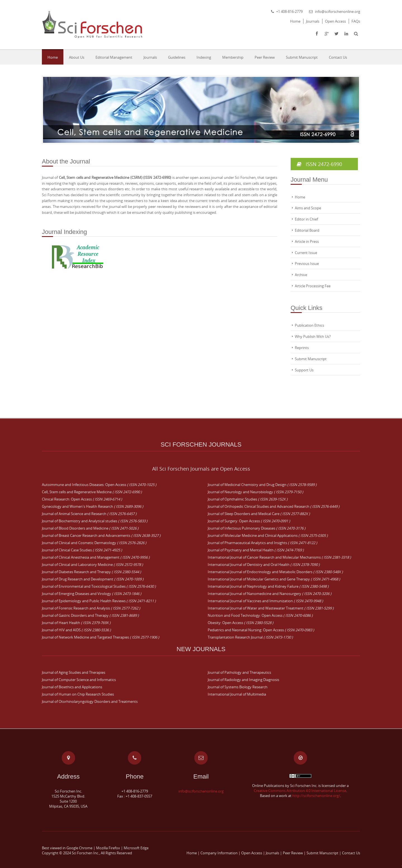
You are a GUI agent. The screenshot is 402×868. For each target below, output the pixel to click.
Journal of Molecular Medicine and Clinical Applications (268, 535)
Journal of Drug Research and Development (93, 579)
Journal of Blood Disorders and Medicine (90, 528)
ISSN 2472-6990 (324, 164)
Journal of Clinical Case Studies (82, 550)
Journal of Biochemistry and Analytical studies (95, 521)
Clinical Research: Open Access (82, 499)
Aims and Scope (308, 208)
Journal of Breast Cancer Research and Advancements (101, 535)
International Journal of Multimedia (237, 694)
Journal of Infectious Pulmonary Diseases (257, 528)
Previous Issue (307, 264)
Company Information (219, 853)
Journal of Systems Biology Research (238, 687)
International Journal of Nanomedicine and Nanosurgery (270, 594)
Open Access (335, 21)
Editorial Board (307, 230)
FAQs (356, 21)
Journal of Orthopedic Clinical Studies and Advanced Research (274, 506)
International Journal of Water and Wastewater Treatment (271, 608)
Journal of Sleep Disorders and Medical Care (259, 514)
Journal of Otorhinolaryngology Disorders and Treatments (90, 701)
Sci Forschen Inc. (85, 853)
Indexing (204, 57)
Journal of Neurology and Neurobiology (255, 492)
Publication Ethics (309, 325)
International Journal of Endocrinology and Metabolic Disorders (275, 572)
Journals (313, 21)
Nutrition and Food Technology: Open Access (260, 615)
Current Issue (306, 253)
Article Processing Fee (313, 286)
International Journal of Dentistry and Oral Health (264, 565)
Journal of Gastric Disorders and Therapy (90, 615)
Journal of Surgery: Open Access (249, 521)
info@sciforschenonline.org (338, 11)
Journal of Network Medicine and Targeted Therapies (100, 637)
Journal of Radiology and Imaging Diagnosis (243, 680)
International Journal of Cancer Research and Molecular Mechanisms (279, 557)
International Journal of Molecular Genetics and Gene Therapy (274, 579)
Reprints (302, 348)
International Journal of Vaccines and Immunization (265, 601)
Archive (301, 275)
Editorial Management (114, 57)
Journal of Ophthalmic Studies (248, 499)
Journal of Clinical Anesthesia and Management (96, 557)
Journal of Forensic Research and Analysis (91, 608)
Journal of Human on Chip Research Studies (78, 694)
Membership (233, 57)
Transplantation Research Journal (250, 637)
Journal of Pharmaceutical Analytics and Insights (262, 543)
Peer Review (265, 57)
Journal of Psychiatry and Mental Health (256, 550)
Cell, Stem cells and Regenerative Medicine (92, 492)
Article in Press (307, 241)
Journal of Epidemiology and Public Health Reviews (99, 601)
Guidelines (177, 57)
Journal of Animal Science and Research (89, 514)
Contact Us (338, 57)
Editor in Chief (306, 219)
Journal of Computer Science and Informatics (79, 680)
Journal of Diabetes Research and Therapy (91, 572)
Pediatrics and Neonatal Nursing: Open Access (261, 630)
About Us (77, 57)
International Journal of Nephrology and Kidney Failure (268, 586)
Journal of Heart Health (76, 623)
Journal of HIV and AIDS (76, 630)
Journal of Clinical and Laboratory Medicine (92, 565)
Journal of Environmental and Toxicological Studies (99, 586)
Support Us (304, 370)
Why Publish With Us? (313, 336)
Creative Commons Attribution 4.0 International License (300, 791)
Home (295, 21)
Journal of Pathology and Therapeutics (239, 672)
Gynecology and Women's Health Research (93, 506)
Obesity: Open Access (241, 623)
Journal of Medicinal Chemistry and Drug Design (262, 485)
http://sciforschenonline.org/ (316, 796)
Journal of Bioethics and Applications (72, 687)
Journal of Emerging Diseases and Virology (92, 594)
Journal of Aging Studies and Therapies (74, 672)
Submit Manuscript (302, 57)
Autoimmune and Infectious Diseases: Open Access (99, 485)
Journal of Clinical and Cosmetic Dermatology (94, 543)
